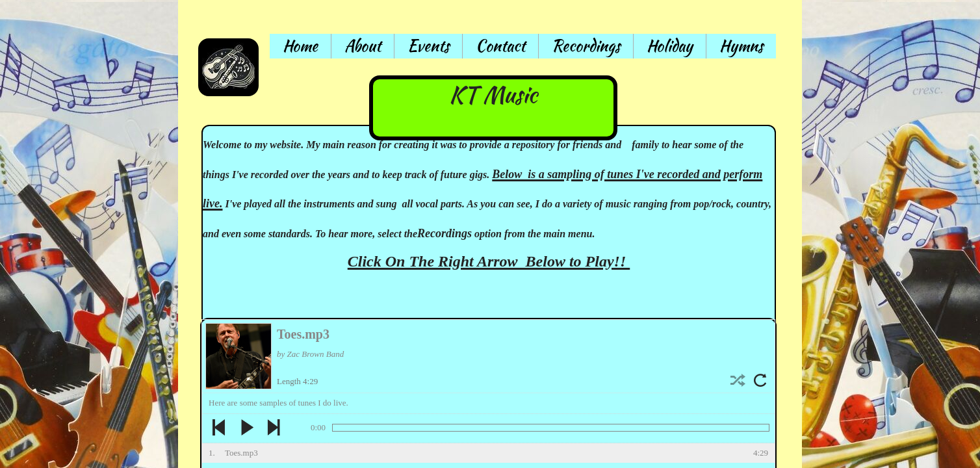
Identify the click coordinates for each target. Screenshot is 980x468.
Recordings (586, 46)
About (363, 46)
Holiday (670, 46)
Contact (500, 46)
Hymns (741, 46)
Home (300, 46)
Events (428, 46)
